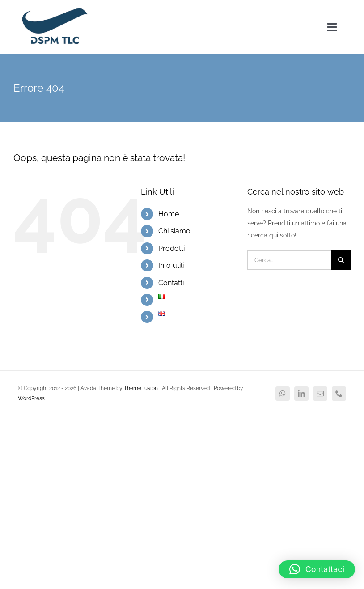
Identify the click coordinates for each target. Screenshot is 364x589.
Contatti (171, 283)
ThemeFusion (141, 388)
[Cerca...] (289, 260)
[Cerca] (341, 260)
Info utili (171, 265)
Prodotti (171, 248)
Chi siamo (174, 231)
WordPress (31, 398)
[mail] (320, 394)
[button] (317, 569)
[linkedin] (301, 394)
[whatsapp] (283, 394)
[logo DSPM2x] (54, 10)
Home (169, 214)
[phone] (339, 394)
